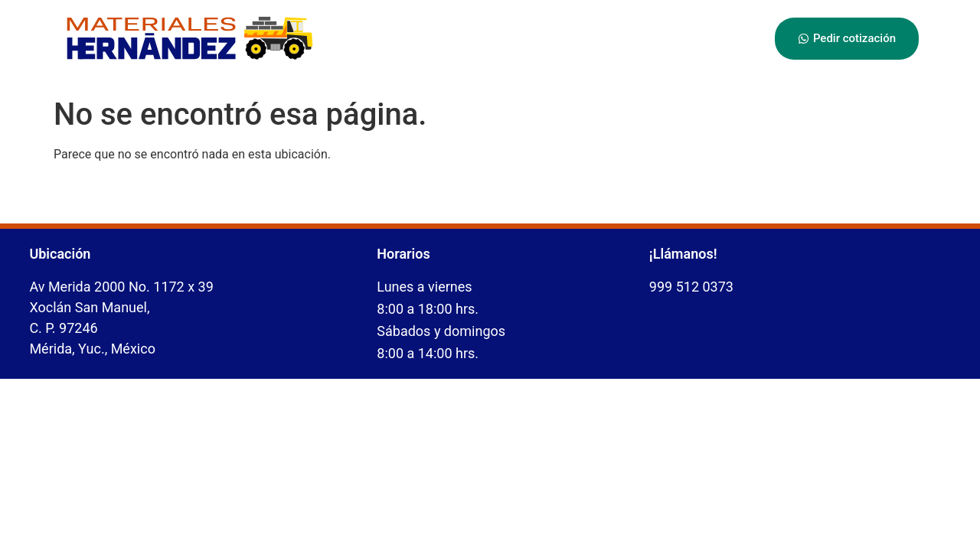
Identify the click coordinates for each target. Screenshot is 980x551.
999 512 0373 (691, 287)
